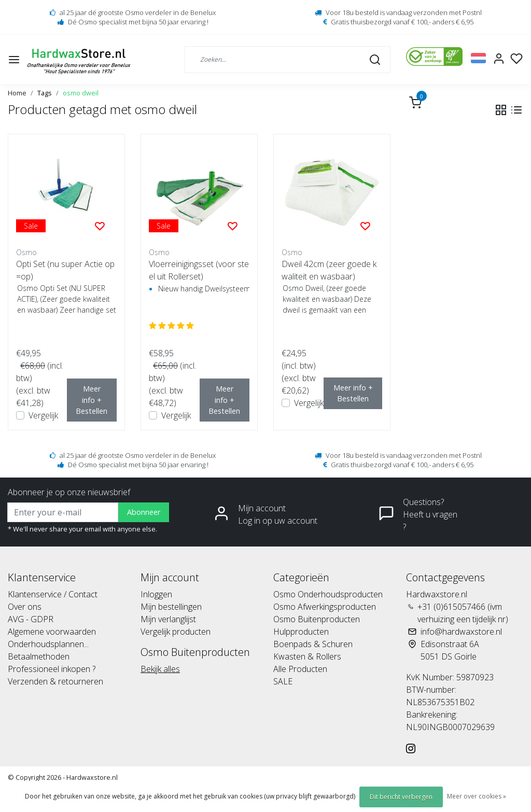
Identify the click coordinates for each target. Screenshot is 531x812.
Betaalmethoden (39, 656)
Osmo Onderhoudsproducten (328, 594)
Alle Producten (300, 669)
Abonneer (144, 512)
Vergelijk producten (176, 632)
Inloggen (156, 594)
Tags (45, 93)
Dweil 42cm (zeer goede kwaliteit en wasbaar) (329, 270)
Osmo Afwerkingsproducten (325, 607)
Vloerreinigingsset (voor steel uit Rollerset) (199, 270)
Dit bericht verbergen (401, 797)
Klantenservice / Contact (53, 594)
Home (17, 93)
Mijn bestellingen (171, 607)
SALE (283, 681)
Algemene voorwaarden (52, 632)
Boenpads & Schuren (313, 644)
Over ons (25, 607)
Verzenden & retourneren (55, 681)
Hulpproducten (301, 632)
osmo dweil (81, 93)
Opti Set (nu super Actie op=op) (65, 270)
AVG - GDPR (31, 619)
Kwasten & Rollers (307, 656)
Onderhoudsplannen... (48, 644)
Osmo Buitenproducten (317, 619)
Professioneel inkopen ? (52, 669)
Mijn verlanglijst (168, 619)
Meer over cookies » (477, 796)
